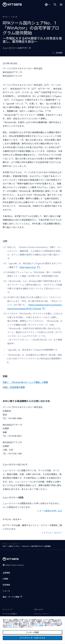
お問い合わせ (39, 610)
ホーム (5, 17)
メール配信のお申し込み (51, 511)
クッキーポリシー (13, 627)
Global (14, 565)
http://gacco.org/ (28, 267)
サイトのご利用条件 (10, 614)
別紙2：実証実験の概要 (14, 387)
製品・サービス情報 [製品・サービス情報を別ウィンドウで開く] (11, 597)
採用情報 (6, 585)
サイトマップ (7, 610)
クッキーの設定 (32, 632)
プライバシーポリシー (42, 614)
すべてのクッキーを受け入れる (32, 638)
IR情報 (5, 579)
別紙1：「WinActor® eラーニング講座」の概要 (25, 382)
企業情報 (6, 573)
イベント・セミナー (53, 533)
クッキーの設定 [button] (38, 625)
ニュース (14, 17)
